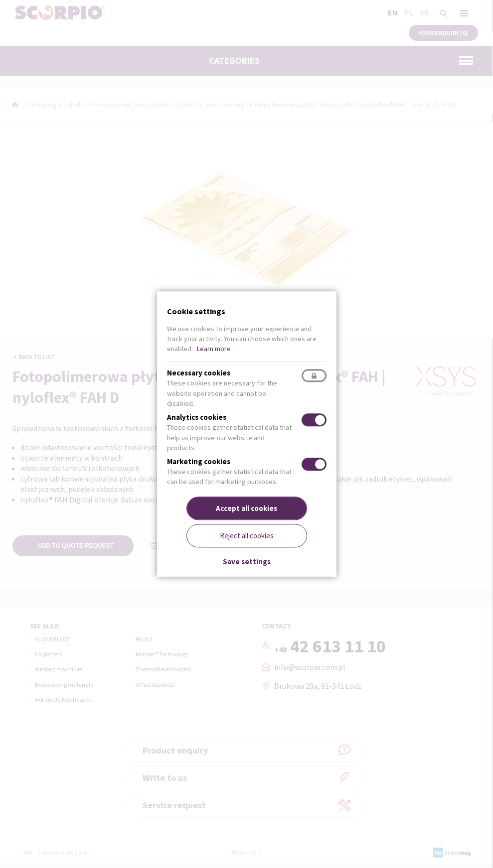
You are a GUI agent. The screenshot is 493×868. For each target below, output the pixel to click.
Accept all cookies (246, 508)
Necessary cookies (199, 373)
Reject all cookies (247, 536)
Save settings (247, 562)
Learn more (214, 349)
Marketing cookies (199, 462)
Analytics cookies (197, 418)
